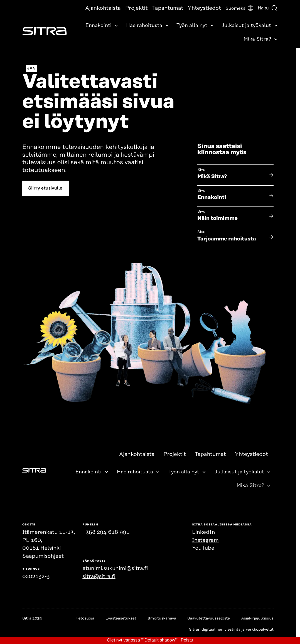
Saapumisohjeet (43, 556)
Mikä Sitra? (212, 177)
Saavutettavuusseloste (209, 618)
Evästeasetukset (121, 618)
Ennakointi (212, 197)
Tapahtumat (168, 8)
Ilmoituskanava (162, 618)
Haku (268, 8)
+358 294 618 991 (106, 532)
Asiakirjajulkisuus (257, 618)
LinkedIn (203, 532)
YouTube (203, 548)
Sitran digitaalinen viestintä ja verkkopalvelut (231, 630)
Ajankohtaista (103, 8)
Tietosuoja (84, 618)
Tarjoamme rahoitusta (227, 239)
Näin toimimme (217, 218)
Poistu (187, 640)
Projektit (137, 8)
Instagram (205, 540)
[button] (239, 8)
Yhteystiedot (205, 8)
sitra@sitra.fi (99, 577)
